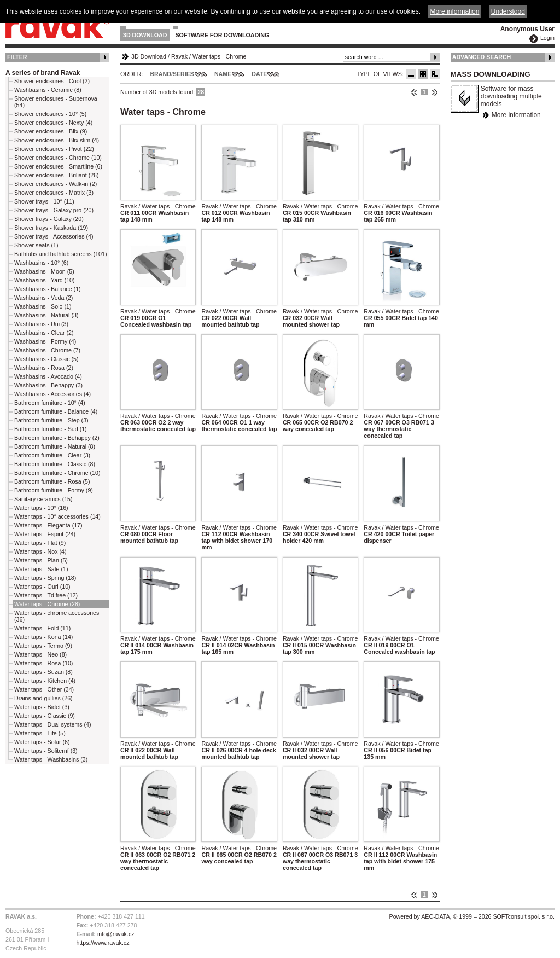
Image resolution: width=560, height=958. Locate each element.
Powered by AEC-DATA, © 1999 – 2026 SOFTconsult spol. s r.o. (472, 916)
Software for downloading (223, 35)
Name (223, 74)
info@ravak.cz (116, 934)
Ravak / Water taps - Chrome (158, 206)
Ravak (179, 56)
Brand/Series (172, 74)
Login (547, 38)
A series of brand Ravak (43, 73)
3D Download (145, 35)
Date (259, 74)
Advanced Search (482, 57)
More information (516, 115)
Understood (508, 11)
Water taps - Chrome (220, 56)
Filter (17, 57)
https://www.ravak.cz (103, 943)
